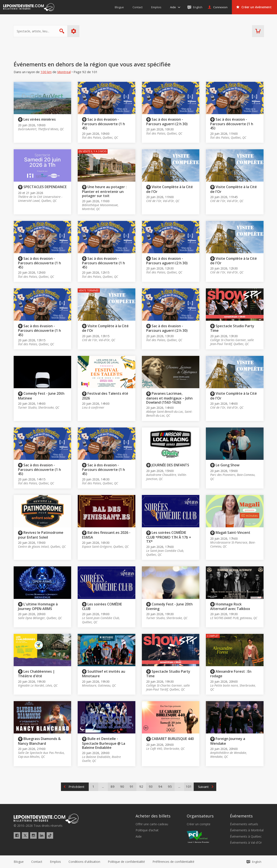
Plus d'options (74, 31)
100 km (46, 72)
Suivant (203, 787)
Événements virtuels (244, 824)
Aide (139, 837)
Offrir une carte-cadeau (152, 824)
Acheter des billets (153, 816)
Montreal (64, 72)
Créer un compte (199, 824)
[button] (173, 862)
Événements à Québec (246, 837)
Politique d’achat (147, 830)
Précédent (76, 787)
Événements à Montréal (247, 830)
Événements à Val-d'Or (246, 843)
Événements (241, 816)
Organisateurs (200, 816)
